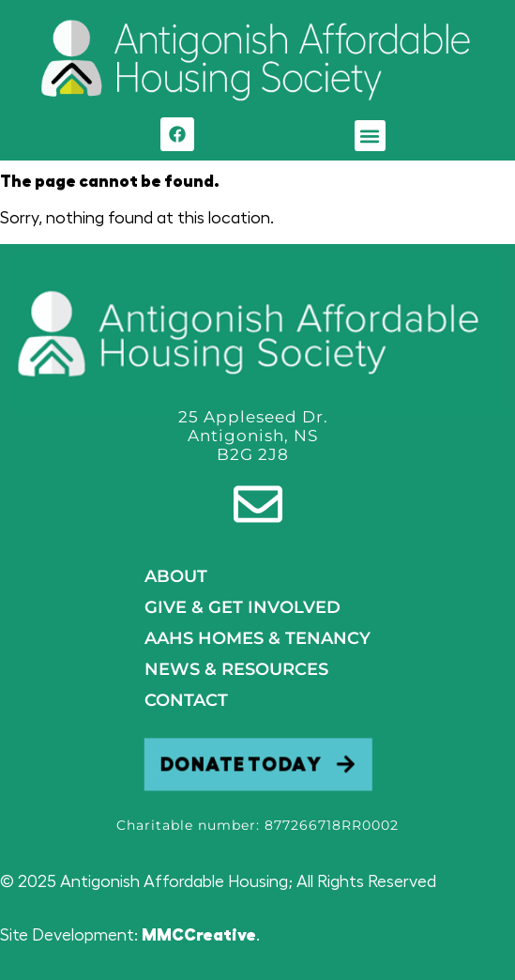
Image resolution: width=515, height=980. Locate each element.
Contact (186, 700)
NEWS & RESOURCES (236, 669)
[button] (370, 136)
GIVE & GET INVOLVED (242, 607)
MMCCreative (199, 935)
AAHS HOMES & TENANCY (257, 638)
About (176, 576)
